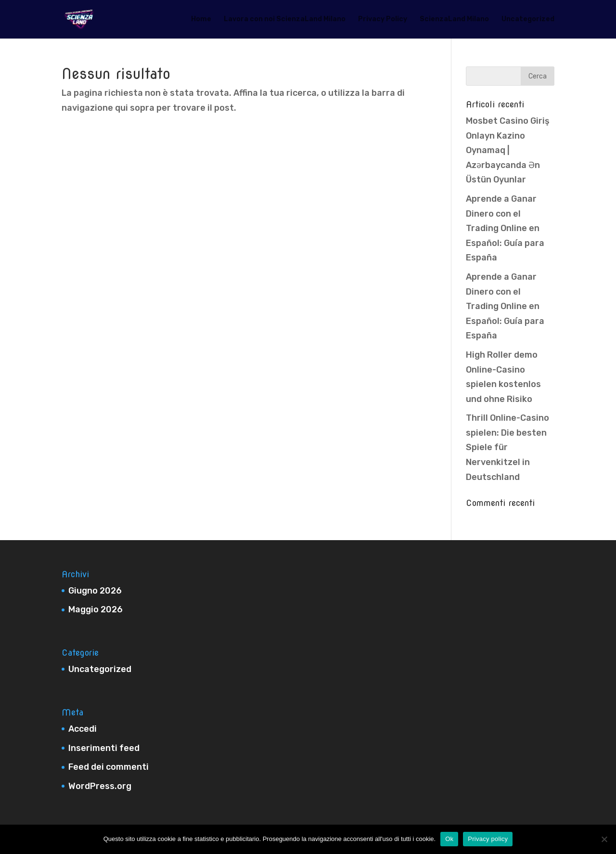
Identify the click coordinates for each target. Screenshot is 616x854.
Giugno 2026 (95, 591)
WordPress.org (100, 786)
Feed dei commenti (109, 767)
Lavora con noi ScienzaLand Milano (285, 19)
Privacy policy (488, 839)
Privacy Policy (383, 19)
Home (201, 19)
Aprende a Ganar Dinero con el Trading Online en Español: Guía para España (505, 228)
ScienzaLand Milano (454, 19)
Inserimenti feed (104, 748)
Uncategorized (528, 19)
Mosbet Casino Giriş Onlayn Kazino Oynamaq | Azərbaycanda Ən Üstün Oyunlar (508, 150)
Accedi (83, 729)
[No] (604, 839)
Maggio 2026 (96, 609)
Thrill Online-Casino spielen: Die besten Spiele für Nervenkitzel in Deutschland (507, 447)
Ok (449, 839)
